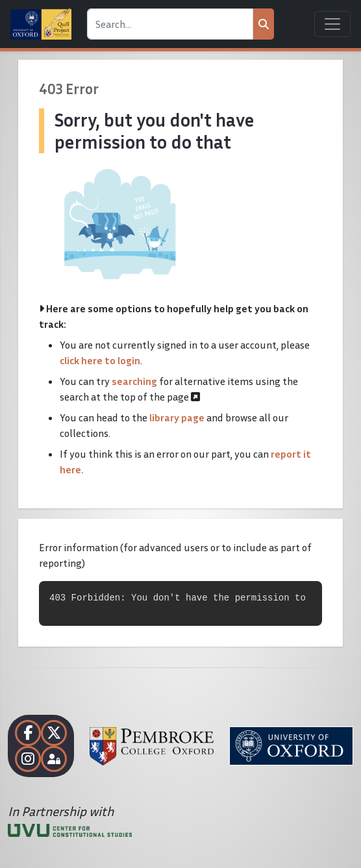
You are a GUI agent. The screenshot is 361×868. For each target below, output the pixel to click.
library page (177, 417)
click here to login (100, 360)
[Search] (170, 24)
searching (134, 381)
